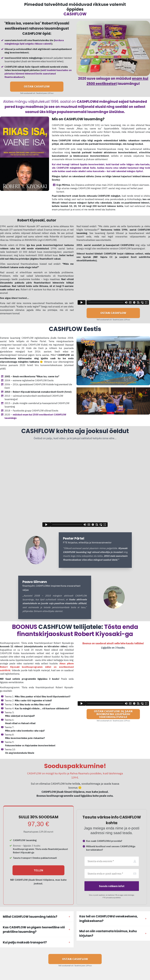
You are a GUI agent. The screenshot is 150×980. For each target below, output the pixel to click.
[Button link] (37, 87)
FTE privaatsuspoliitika (112, 898)
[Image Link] (36, 550)
